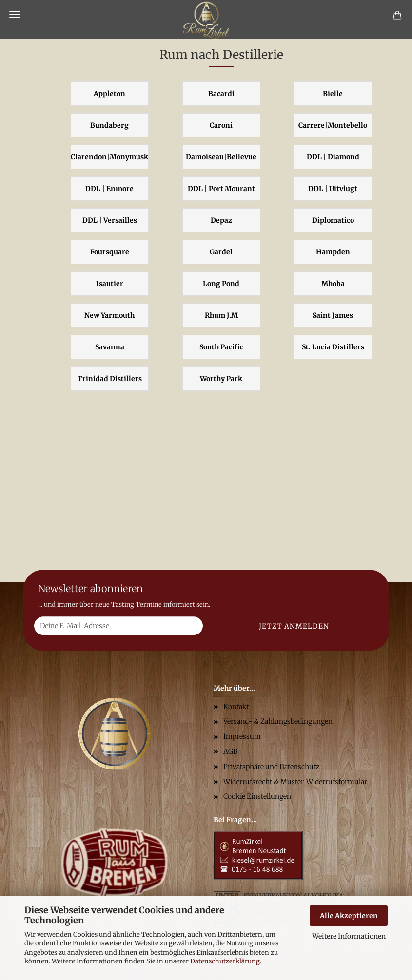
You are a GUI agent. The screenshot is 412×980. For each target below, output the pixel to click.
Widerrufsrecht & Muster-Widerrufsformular (295, 782)
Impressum (242, 736)
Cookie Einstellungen (257, 796)
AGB (230, 751)
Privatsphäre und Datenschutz (272, 767)
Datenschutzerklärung (225, 961)
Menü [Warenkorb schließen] (15, 15)
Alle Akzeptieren (349, 916)
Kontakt (236, 707)
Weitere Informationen (349, 936)
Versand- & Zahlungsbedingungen (278, 721)
